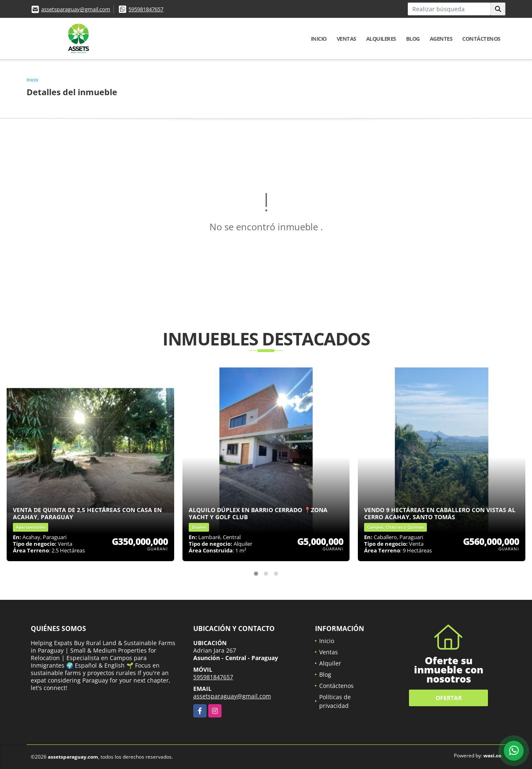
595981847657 (146, 9)
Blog (413, 39)
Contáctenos (481, 39)
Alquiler (330, 663)
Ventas (346, 39)
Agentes (441, 39)
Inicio (319, 39)
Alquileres (381, 39)
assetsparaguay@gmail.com (76, 9)
